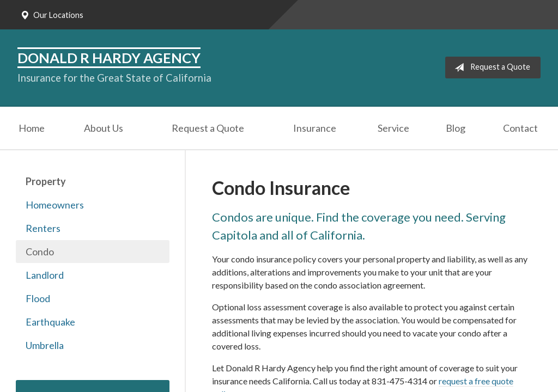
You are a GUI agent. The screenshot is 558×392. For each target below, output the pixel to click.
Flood (38, 298)
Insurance (315, 128)
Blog (456, 128)
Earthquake (50, 322)
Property (46, 181)
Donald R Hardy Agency (109, 58)
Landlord (45, 275)
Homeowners (55, 205)
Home (32, 128)
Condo (40, 252)
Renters (43, 228)
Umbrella (45, 345)
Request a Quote (490, 68)
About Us (104, 128)
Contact (520, 128)
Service (393, 128)
